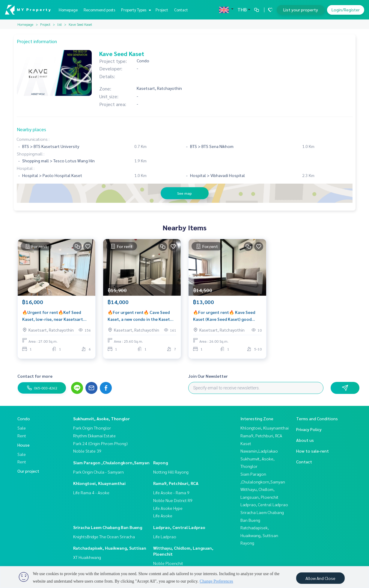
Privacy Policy (309, 429)
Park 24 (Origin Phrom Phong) (100, 443)
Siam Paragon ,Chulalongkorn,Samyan (111, 462)
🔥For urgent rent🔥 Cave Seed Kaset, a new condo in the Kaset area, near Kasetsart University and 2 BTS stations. (139, 317)
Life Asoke (163, 516)
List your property (301, 10)
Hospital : (26, 168)
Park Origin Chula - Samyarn (98, 472)
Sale (22, 428)
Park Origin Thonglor (92, 428)
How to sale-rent (312, 451)
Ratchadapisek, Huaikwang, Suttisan (110, 548)
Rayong (161, 462)
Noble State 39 (87, 451)
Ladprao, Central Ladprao (179, 527)
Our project (28, 471)
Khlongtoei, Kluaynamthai (99, 483)
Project (162, 10)
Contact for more (35, 376)
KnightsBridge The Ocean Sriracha (104, 536)
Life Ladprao (165, 536)
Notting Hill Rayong (171, 472)
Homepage (68, 10)
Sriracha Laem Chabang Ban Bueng (108, 527)
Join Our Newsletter (208, 376)
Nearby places (31, 129)
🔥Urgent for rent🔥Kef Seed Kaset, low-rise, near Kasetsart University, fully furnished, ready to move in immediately (54, 317)
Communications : (33, 139)
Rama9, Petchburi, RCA (176, 483)
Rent (22, 436)
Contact (181, 10)
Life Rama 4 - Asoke (91, 492)
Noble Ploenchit (168, 563)
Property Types (135, 10)
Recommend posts (99, 10)
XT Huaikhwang (87, 557)
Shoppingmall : (31, 154)
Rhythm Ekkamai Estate (94, 436)
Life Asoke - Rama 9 (171, 492)
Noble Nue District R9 (173, 500)
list (60, 24)
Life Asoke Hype (168, 508)
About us (305, 440)
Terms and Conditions (317, 418)
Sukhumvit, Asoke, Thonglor (101, 418)
